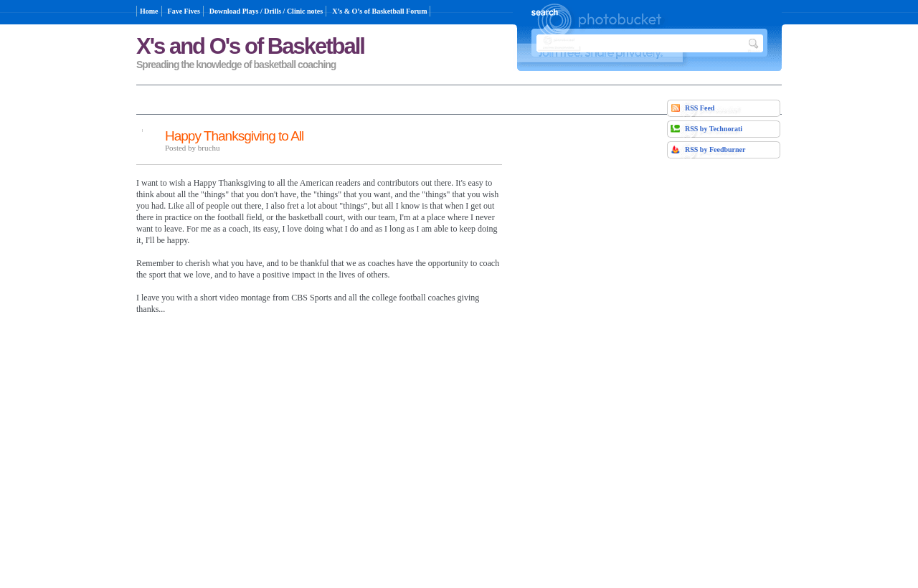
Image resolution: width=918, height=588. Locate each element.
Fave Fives (184, 11)
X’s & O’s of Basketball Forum (379, 11)
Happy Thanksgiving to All (234, 136)
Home (149, 11)
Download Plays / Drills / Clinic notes (266, 11)
